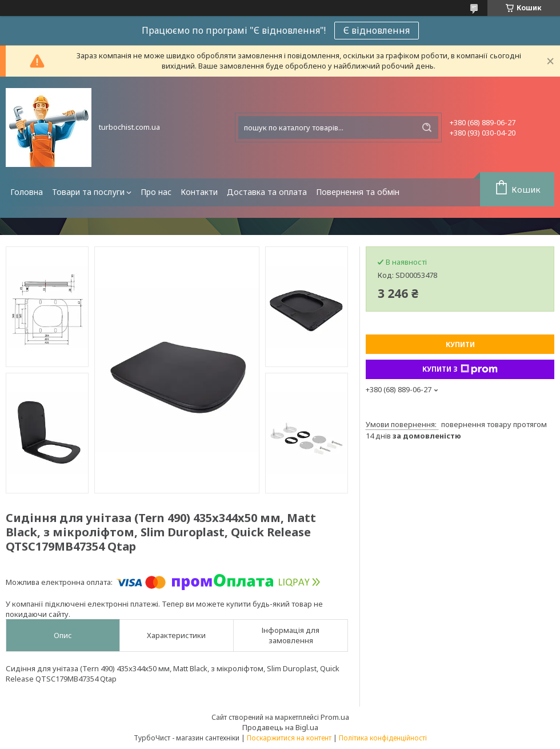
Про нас (156, 192)
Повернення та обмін (358, 192)
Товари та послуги (88, 192)
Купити (460, 344)
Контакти (199, 192)
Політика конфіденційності (383, 738)
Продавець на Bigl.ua (280, 727)
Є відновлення (377, 30)
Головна (27, 192)
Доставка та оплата (267, 192)
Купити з (460, 369)
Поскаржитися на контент (289, 738)
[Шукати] (427, 128)
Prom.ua (335, 717)
